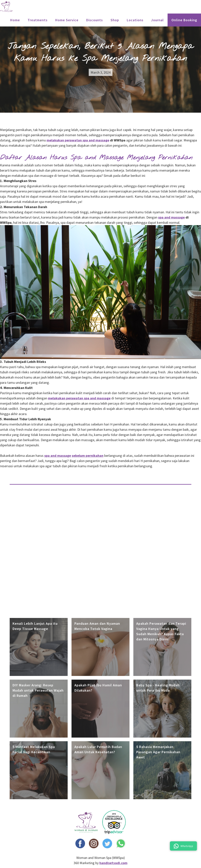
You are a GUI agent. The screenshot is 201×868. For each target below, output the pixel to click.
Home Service (67, 20)
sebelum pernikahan (88, 456)
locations (135, 20)
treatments (38, 20)
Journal (157, 20)
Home (15, 20)
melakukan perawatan (78, 140)
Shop (115, 20)
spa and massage (171, 217)
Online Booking (184, 20)
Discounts (95, 20)
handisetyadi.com (113, 863)
